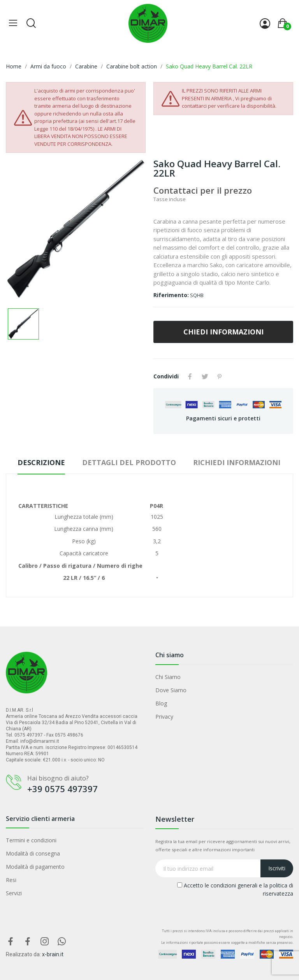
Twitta (205, 376)
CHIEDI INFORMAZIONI (223, 332)
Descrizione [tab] (41, 462)
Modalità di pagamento (35, 867)
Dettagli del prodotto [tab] (129, 462)
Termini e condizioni (31, 840)
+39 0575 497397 (62, 789)
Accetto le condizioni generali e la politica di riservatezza (235, 889)
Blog (161, 703)
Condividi (190, 376)
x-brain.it (53, 954)
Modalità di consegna (33, 853)
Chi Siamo (168, 677)
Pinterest (220, 376)
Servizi (14, 893)
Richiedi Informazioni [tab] (237, 462)
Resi (11, 880)
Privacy (164, 717)
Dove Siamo (171, 690)
